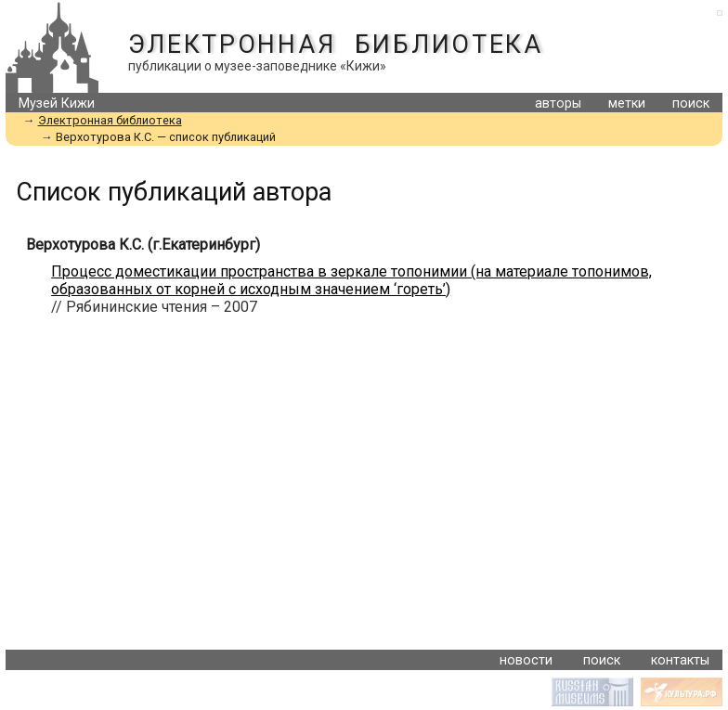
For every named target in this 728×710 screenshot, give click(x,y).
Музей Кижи (57, 103)
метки (627, 103)
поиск (691, 103)
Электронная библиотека (336, 45)
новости (526, 660)
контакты (680, 660)
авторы (558, 103)
